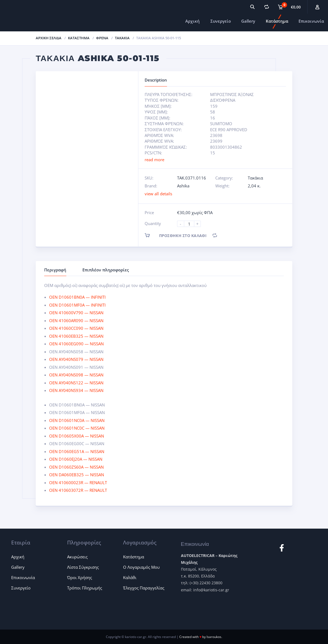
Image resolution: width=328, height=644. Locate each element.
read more (154, 160)
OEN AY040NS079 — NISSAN (76, 359)
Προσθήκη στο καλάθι (180, 235)
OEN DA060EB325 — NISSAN (77, 475)
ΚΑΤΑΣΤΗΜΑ (79, 38)
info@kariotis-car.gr (211, 590)
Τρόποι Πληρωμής (85, 588)
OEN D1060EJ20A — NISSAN (76, 459)
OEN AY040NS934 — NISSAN (76, 390)
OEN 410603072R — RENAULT (78, 490)
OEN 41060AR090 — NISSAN (76, 320)
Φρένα (102, 38)
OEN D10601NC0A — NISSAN (77, 420)
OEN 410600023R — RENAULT (78, 483)
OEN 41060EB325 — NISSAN (76, 336)
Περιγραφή (55, 270)
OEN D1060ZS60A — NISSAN (76, 467)
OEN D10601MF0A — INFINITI (77, 305)
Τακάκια (122, 38)
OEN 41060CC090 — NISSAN (76, 328)
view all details (158, 194)
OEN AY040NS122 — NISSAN (76, 383)
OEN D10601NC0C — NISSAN (77, 428)
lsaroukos (214, 637)
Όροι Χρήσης (80, 577)
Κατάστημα (277, 21)
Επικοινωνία (311, 21)
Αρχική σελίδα (49, 38)
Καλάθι (130, 577)
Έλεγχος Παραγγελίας (144, 588)
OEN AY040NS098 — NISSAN (76, 375)
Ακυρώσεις (77, 557)
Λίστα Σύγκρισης (83, 567)
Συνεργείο (221, 21)
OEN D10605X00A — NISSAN (77, 436)
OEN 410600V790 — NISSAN (76, 313)
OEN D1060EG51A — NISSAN (77, 451)
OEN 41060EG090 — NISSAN (76, 344)
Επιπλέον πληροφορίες (106, 270)
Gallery (248, 21)
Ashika (183, 186)
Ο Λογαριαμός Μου (141, 567)
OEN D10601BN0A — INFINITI (77, 297)
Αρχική (193, 21)
